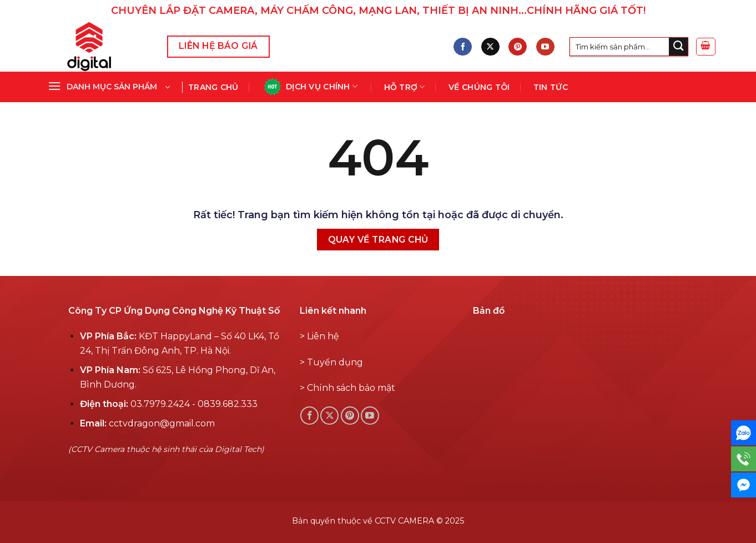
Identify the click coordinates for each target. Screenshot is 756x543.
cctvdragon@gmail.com (162, 423)
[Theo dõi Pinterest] (518, 47)
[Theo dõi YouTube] (545, 47)
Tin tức (551, 87)
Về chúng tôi (479, 87)
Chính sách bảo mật (351, 388)
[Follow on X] (490, 47)
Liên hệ (323, 336)
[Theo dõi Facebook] (463, 47)
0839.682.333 (228, 404)
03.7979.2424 (160, 404)
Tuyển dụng (335, 362)
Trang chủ (213, 87)
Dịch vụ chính (310, 87)
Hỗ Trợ (405, 87)
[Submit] (678, 47)
